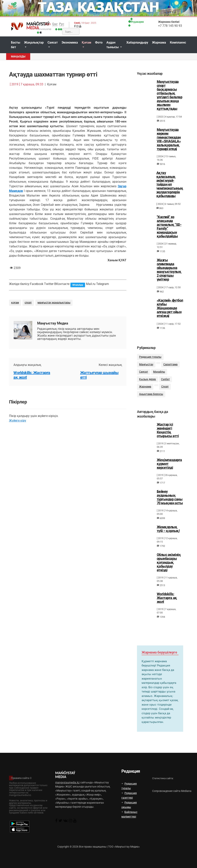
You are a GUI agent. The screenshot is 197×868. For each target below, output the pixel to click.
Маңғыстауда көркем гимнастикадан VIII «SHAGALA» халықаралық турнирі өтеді (169, 139)
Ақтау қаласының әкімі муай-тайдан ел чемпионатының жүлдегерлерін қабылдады (170, 184)
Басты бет (16, 45)
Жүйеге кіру (18, 421)
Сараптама (170, 367)
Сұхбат (165, 382)
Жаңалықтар (34, 42)
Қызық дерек (148, 382)
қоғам (15, 303)
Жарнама (159, 42)
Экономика (70, 42)
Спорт (165, 389)
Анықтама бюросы (151, 397)
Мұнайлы (159, 374)
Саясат (53, 42)
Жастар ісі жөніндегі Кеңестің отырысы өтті (168, 434)
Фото (99, 42)
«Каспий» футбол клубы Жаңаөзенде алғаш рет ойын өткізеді (170, 308)
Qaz (55, 24)
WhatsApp (78, 285)
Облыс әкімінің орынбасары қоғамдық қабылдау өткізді (169, 566)
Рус (62, 24)
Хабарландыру (137, 42)
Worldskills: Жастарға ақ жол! (167, 601)
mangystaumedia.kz (67, 782)
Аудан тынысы (113, 45)
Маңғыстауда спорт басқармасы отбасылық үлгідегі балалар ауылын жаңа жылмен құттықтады (170, 95)
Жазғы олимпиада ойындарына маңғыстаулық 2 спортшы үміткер (169, 270)
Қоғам (86, 42)
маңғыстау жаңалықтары (54, 303)
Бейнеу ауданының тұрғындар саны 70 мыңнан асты (170, 501)
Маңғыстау (146, 367)
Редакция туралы (150, 359)
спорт (28, 303)
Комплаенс (178, 42)
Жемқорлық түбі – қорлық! (168, 532)
